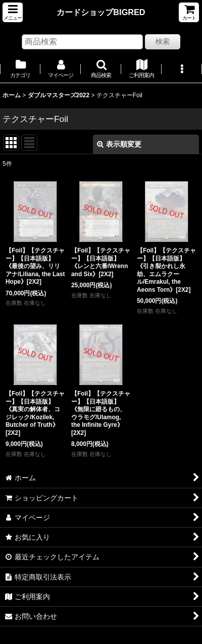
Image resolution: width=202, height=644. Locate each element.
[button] (13, 12)
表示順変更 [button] (119, 144)
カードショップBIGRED (101, 12)
